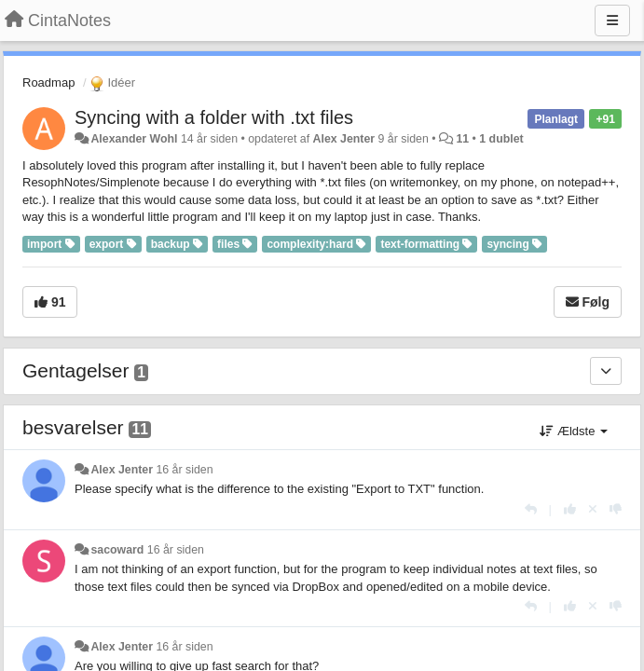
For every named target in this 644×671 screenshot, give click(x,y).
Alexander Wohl (134, 139)
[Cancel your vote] (593, 509)
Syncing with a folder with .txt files (214, 117)
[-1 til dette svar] (616, 509)
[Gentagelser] (606, 371)
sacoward (117, 550)
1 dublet (501, 139)
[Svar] (531, 509)
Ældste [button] (574, 431)
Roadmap (48, 82)
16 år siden (184, 470)
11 (462, 139)
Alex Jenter (344, 139)
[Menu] (612, 21)
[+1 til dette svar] (570, 509)
